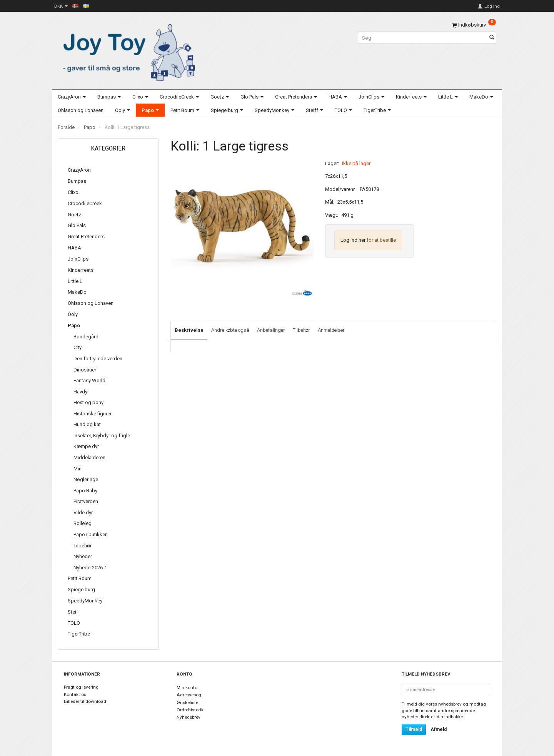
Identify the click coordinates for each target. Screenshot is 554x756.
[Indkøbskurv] (474, 25)
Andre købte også (230, 330)
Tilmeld (414, 729)
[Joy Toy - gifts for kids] (127, 51)
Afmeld (439, 729)
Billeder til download (85, 701)
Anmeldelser (331, 330)
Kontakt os (75, 694)
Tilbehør (301, 330)
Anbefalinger (271, 330)
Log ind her (353, 240)
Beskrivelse (189, 330)
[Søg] (492, 38)
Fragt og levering (81, 687)
